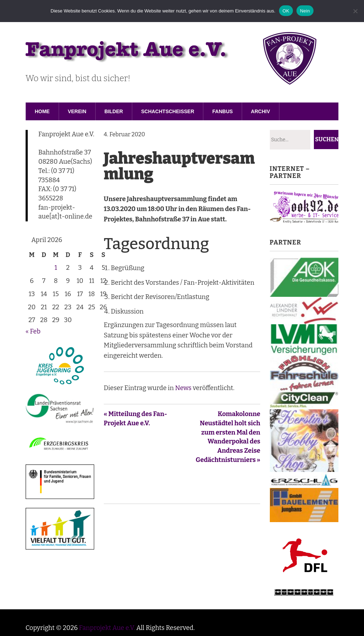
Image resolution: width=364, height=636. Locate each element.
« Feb (33, 331)
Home (42, 111)
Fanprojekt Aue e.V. (107, 628)
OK (286, 11)
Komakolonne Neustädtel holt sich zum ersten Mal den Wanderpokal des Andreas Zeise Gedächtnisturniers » (228, 437)
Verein (77, 111)
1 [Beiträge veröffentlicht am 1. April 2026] (56, 268)
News (183, 388)
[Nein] (355, 11)
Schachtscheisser (168, 111)
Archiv (261, 111)
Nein (305, 11)
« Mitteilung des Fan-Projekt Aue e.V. (135, 419)
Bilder (114, 111)
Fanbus (223, 111)
